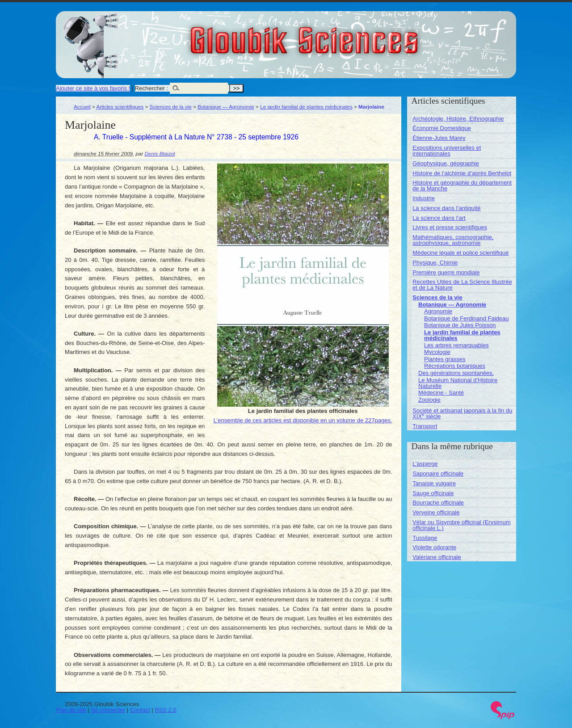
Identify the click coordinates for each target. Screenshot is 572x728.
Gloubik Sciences (355, 35)
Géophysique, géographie (446, 163)
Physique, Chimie (435, 263)
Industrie (424, 198)
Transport (425, 426)
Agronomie (438, 311)
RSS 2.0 (165, 710)
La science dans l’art (439, 218)
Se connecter (108, 710)
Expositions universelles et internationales (447, 151)
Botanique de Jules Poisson (460, 325)
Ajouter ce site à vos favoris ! (93, 88)
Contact (140, 710)
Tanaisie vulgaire (434, 483)
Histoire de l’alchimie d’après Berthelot (462, 173)
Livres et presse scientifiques (450, 227)
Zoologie (429, 400)
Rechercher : (151, 88)
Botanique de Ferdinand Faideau (466, 318)
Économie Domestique (442, 128)
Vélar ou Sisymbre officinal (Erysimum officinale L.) (461, 525)
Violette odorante (434, 547)
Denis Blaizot (160, 154)
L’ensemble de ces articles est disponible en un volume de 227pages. (303, 420)
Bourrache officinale (438, 503)
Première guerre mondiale (446, 272)
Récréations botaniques (455, 366)
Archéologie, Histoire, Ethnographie (458, 119)
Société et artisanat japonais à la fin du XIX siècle (462, 413)
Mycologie (437, 352)
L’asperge (425, 464)
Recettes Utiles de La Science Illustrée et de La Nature (462, 285)
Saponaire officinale (438, 473)
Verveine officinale (436, 512)
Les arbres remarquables (456, 345)
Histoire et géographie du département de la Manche (462, 185)
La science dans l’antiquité (447, 208)
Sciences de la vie (171, 107)
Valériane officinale (437, 557)
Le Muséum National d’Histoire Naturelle (458, 383)
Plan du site (71, 710)
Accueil (82, 107)
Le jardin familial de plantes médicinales (306, 107)
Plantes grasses (445, 359)
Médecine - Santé (441, 393)
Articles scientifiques (120, 107)
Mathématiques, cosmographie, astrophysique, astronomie (453, 240)
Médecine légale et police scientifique (461, 253)
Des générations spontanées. (456, 373)
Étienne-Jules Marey (439, 138)
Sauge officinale (433, 493)
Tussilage (425, 538)
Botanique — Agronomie (226, 107)
